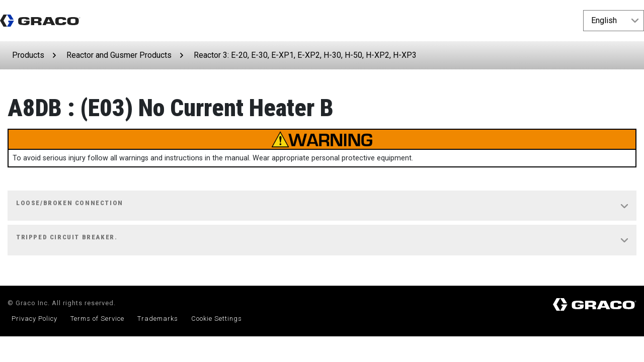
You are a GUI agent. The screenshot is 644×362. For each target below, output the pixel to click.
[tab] (322, 206)
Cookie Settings (217, 319)
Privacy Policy (34, 319)
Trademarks (158, 319)
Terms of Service (97, 319)
